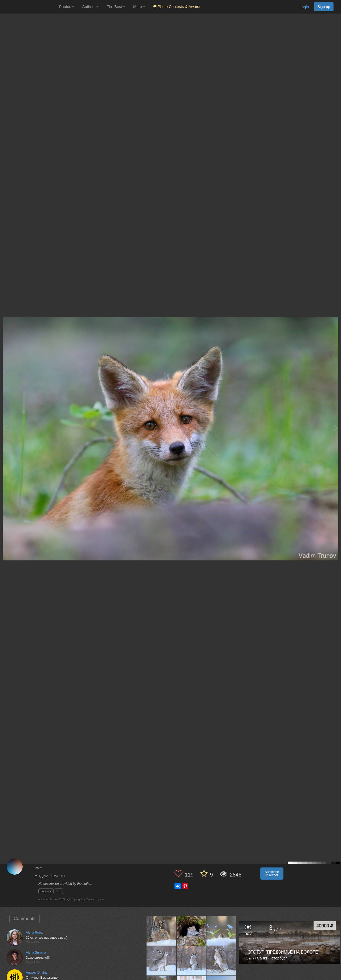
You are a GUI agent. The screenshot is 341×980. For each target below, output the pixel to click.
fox (59, 891)
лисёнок (46, 891)
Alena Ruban (35, 933)
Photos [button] (67, 7)
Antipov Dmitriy (37, 973)
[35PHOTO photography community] (29, 7)
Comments (25, 919)
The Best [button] (116, 7)
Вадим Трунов (50, 876)
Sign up (324, 7)
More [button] (139, 7)
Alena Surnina (36, 953)
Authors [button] (91, 7)
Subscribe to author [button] (272, 874)
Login (304, 7)
